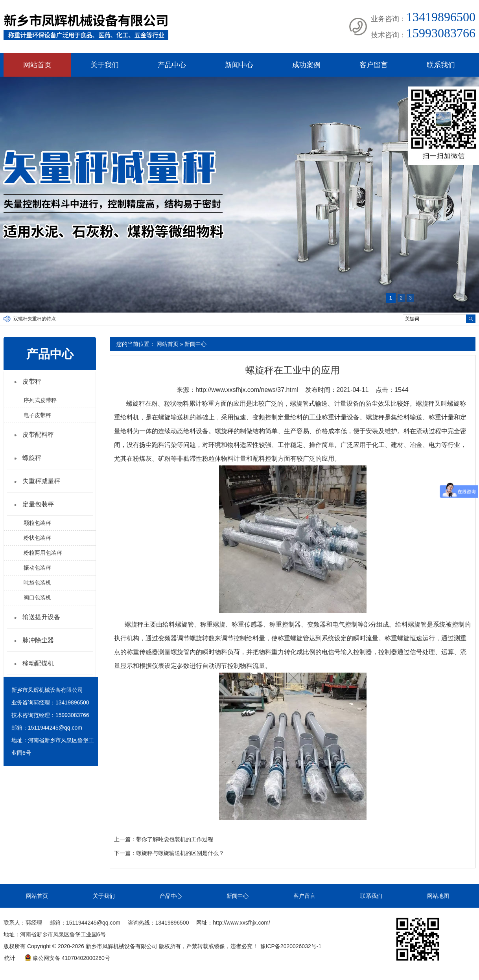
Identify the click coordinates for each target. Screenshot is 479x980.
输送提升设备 (41, 617)
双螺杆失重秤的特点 (35, 319)
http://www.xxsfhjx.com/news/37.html (247, 390)
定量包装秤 (38, 504)
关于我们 (105, 65)
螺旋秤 (32, 458)
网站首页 (37, 65)
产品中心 (172, 65)
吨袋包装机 (37, 583)
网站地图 (438, 896)
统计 (10, 958)
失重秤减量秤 (41, 481)
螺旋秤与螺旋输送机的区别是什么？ (180, 853)
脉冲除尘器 (38, 640)
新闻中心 (239, 65)
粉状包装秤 (37, 538)
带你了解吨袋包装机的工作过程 (175, 839)
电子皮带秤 (37, 415)
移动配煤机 (38, 663)
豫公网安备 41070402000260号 (67, 958)
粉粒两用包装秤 (43, 553)
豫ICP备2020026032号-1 (291, 946)
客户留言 (374, 65)
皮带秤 (32, 382)
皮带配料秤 (38, 435)
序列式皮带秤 (40, 400)
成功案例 (306, 65)
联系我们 (441, 65)
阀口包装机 (37, 598)
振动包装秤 (37, 568)
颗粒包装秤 (37, 523)
